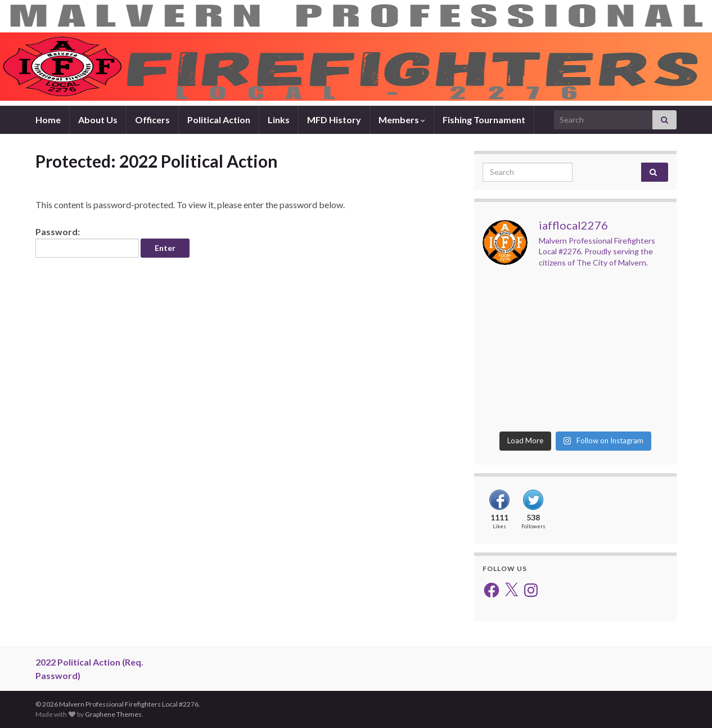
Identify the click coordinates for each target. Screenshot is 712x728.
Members (402, 120)
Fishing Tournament (484, 120)
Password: (87, 242)
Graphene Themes (113, 714)
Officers (152, 120)
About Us (98, 120)
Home (48, 120)
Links (279, 120)
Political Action (219, 120)
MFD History (334, 120)
